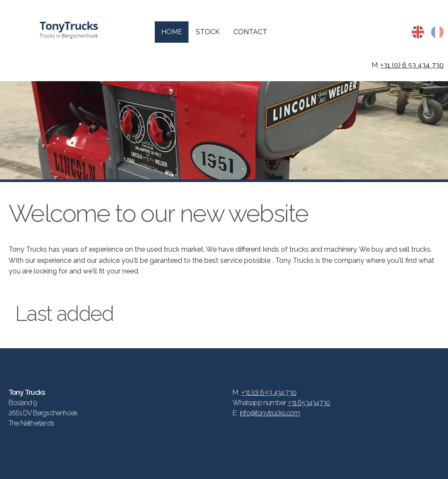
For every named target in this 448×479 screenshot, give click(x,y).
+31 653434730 (309, 403)
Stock (208, 32)
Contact (250, 32)
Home (172, 32)
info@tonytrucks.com (270, 413)
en (418, 32)
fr (437, 32)
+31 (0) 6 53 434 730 (412, 65)
